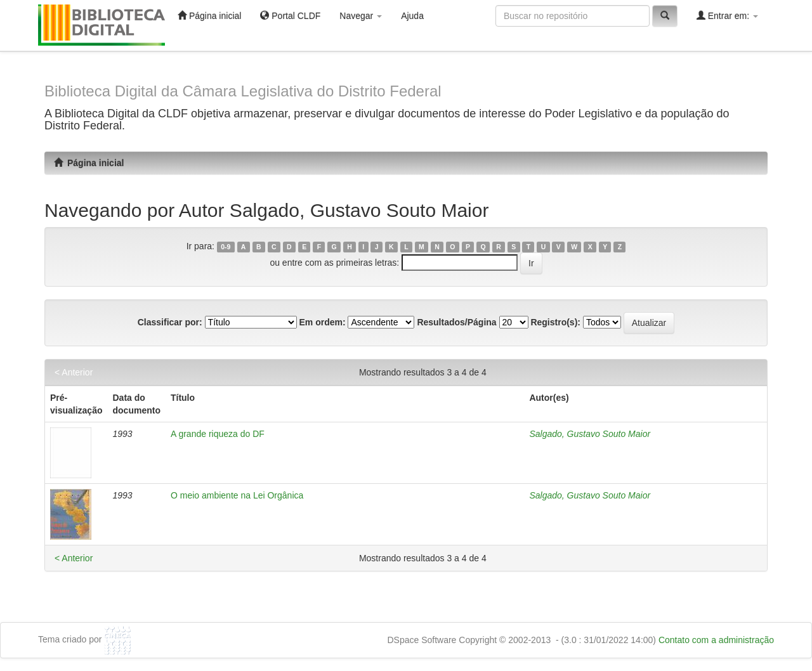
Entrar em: (727, 16)
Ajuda (412, 16)
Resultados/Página (456, 322)
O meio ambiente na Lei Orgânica (237, 495)
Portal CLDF (290, 16)
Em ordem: (322, 322)
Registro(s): (555, 322)
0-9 (226, 247)
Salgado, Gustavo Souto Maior (590, 434)
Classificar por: (170, 322)
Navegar (361, 16)
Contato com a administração (716, 640)
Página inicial (209, 16)
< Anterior (74, 372)
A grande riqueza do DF (218, 434)
